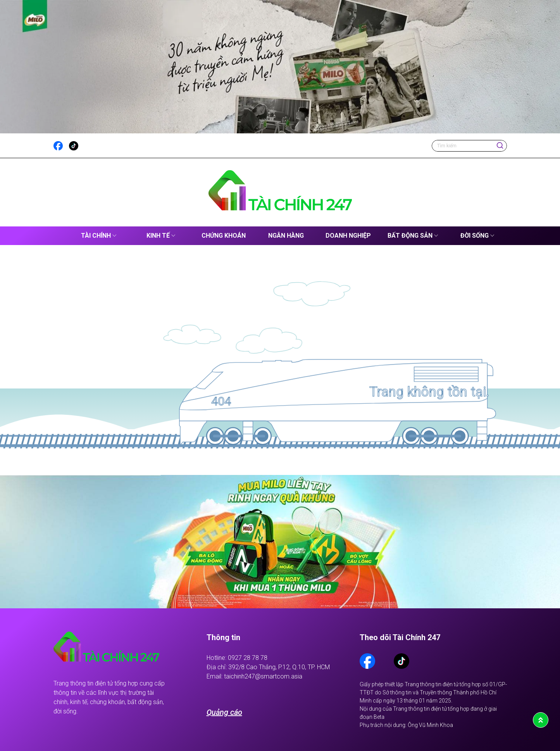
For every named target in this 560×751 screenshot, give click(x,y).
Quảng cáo (224, 712)
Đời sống (475, 236)
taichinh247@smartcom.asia (263, 676)
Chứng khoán (224, 236)
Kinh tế (158, 236)
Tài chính (96, 236)
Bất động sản (410, 236)
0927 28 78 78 (248, 658)
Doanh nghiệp (348, 236)
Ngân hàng (286, 236)
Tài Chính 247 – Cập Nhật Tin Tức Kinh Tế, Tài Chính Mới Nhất (60, 236)
